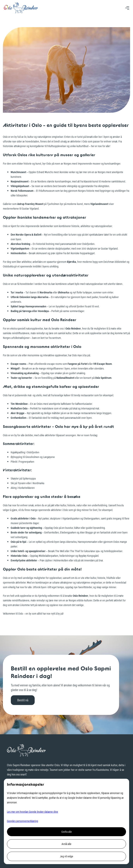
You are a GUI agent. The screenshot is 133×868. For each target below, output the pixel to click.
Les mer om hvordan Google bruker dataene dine (33, 812)
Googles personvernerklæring (23, 821)
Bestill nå (23, 700)
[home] (21, 8)
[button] (127, 8)
